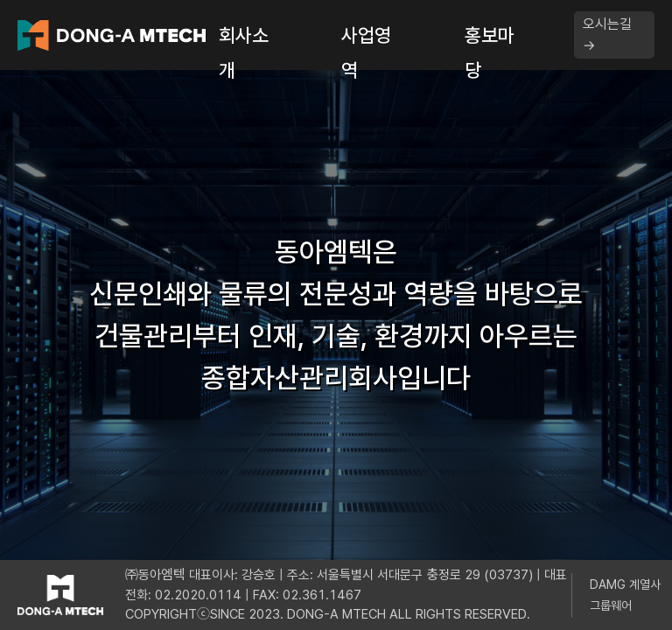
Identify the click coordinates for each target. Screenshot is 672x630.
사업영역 (366, 38)
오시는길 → (607, 35)
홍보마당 (490, 38)
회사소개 (244, 38)
